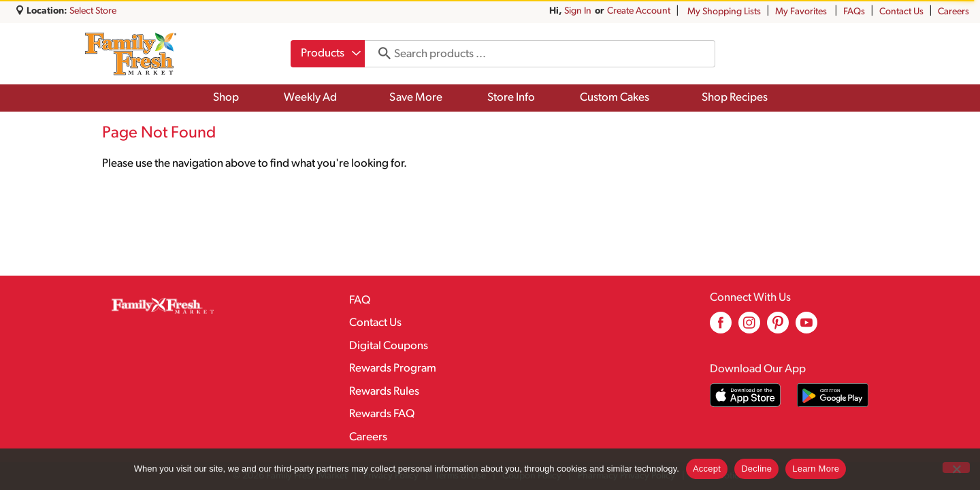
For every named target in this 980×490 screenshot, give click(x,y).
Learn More (816, 469)
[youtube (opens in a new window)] (806, 328)
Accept (707, 469)
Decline (756, 469)
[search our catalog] (380, 54)
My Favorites (802, 12)
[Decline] (956, 468)
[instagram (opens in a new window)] (749, 328)
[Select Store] (94, 11)
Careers (953, 12)
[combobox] (328, 54)
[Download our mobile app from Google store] (833, 395)
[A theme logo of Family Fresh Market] (130, 54)
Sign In (578, 11)
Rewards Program (393, 369)
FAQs (854, 12)
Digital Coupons (389, 346)
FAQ (360, 300)
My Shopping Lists (724, 12)
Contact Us (901, 12)
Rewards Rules (384, 392)
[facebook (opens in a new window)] (721, 328)
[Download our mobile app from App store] (746, 395)
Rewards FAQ (382, 414)
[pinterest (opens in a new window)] (778, 328)
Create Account (639, 11)
